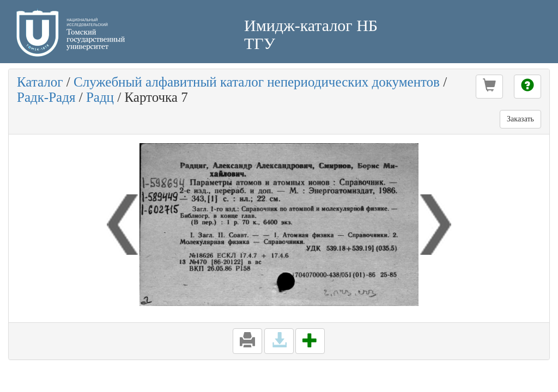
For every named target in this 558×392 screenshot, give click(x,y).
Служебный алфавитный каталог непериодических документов (257, 82)
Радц (100, 97)
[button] (489, 87)
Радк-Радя (46, 97)
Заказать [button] (520, 119)
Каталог (40, 82)
